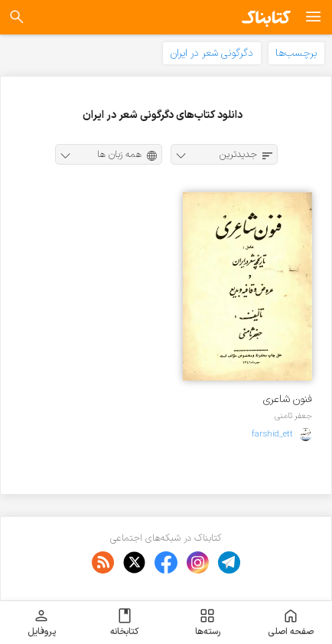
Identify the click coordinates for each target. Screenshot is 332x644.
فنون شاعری (288, 399)
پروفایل (42, 623)
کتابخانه (124, 623)
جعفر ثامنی (293, 416)
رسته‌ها (208, 623)
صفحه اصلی (291, 623)
